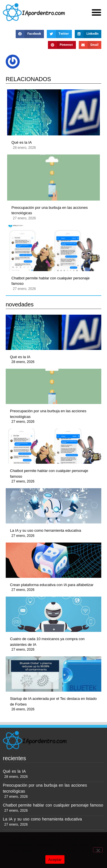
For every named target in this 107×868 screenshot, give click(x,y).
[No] (98, 850)
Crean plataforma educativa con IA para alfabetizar (52, 585)
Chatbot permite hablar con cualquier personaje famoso (51, 281)
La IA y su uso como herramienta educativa (46, 530)
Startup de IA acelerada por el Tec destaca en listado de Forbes (53, 701)
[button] (96, 12)
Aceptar (55, 860)
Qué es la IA (22, 142)
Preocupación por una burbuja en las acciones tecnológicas (50, 210)
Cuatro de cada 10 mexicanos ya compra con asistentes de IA (47, 642)
